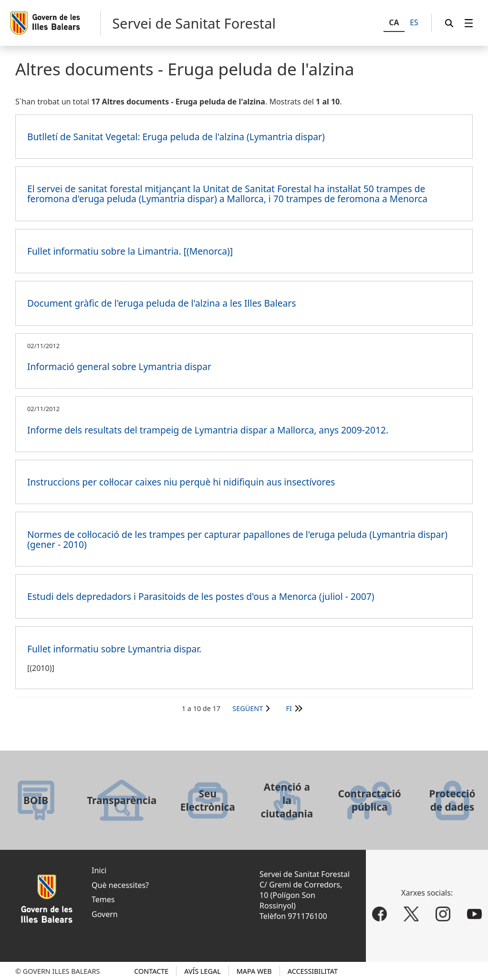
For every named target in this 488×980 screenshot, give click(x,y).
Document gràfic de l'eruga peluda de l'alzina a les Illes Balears (161, 303)
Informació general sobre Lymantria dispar (119, 366)
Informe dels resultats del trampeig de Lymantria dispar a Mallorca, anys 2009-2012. (208, 430)
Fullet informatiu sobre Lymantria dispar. (114, 649)
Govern (105, 914)
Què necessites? (120, 885)
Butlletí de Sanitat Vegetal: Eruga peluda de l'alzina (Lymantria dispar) (176, 137)
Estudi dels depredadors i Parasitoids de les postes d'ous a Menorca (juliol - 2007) (201, 596)
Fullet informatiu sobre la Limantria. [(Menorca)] (130, 251)
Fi (289, 708)
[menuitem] (469, 23)
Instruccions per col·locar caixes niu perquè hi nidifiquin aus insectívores (181, 482)
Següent (248, 708)
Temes (103, 899)
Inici (99, 870)
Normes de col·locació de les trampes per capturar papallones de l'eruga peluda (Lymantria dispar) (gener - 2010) (237, 539)
